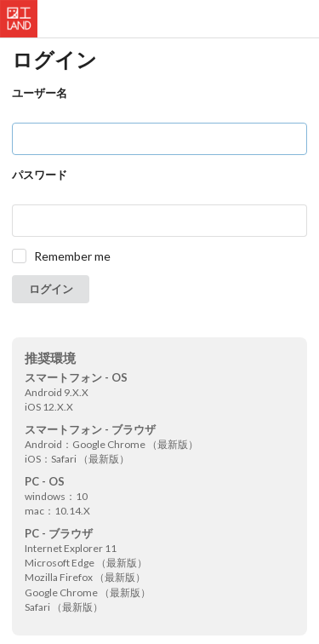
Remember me (72, 256)
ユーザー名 (40, 93)
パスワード (40, 175)
